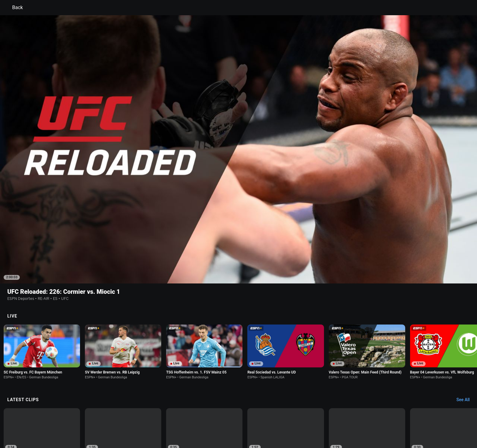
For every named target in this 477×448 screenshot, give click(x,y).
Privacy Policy (119, 419)
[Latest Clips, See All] (466, 311)
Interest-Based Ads (268, 419)
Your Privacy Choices (362, 419)
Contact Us (395, 419)
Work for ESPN (132, 425)
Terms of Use (90, 419)
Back (14, 8)
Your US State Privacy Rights (161, 419)
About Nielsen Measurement (314, 419)
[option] (42, 347)
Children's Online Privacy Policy (219, 419)
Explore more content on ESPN (239, 398)
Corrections (160, 425)
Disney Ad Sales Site (96, 425)
